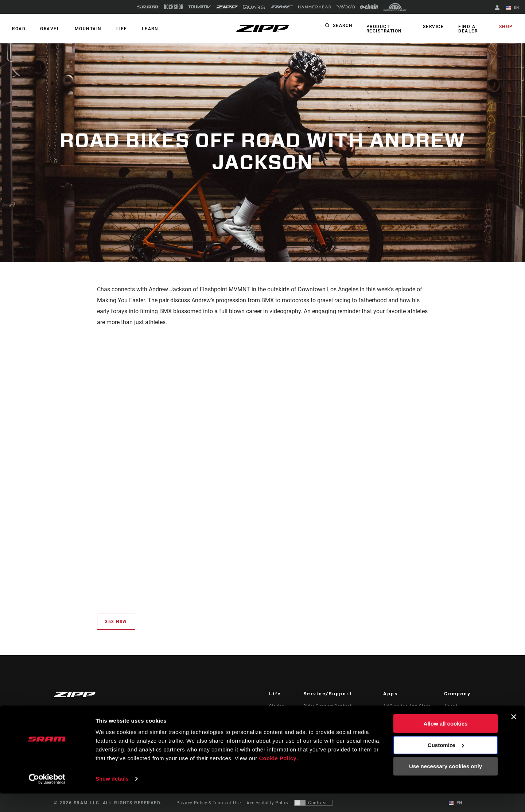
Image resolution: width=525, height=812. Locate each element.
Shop (507, 27)
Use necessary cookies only (446, 786)
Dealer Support (320, 716)
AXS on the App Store (407, 706)
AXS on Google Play (405, 716)
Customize (446, 764)
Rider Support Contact (327, 706)
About (451, 706)
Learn (140, 29)
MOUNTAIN (82, 29)
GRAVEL (47, 29)
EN (514, 8)
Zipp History (458, 716)
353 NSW (116, 622)
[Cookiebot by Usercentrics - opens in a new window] (47, 798)
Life (114, 29)
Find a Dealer (468, 29)
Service (435, 27)
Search (343, 27)
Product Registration (383, 29)
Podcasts (279, 716)
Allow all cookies (446, 743)
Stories (277, 706)
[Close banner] (514, 736)
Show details (112, 798)
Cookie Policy (278, 778)
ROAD (18, 29)
